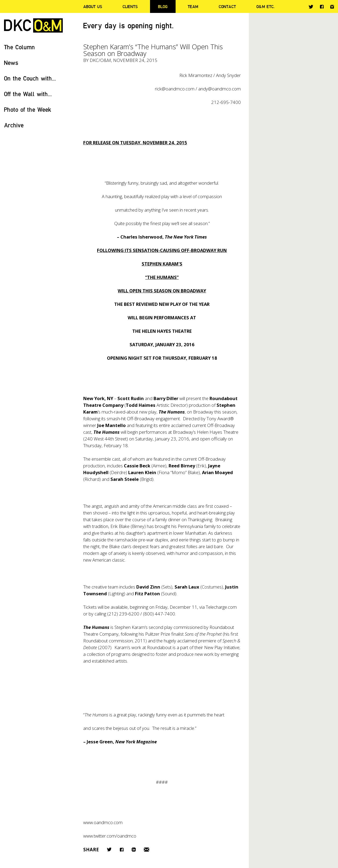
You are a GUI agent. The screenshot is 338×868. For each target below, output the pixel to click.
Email (147, 850)
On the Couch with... (30, 78)
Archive (14, 125)
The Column (20, 47)
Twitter (311, 7)
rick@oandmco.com (175, 89)
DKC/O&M (33, 25)
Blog (163, 6)
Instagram (332, 7)
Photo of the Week (28, 109)
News (11, 63)
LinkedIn (134, 850)
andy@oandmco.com (219, 89)
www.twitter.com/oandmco (110, 836)
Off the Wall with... (28, 94)
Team (193, 6)
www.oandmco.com (103, 822)
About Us (93, 6)
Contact (227, 6)
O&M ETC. (266, 6)
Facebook (322, 7)
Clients (130, 6)
